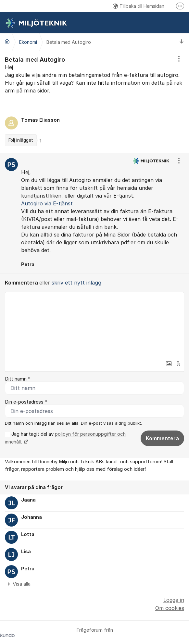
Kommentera (162, 438)
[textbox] (94, 325)
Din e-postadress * (26, 402)
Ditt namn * (18, 379)
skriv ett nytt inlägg (76, 283)
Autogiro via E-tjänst (47, 203)
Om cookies (170, 608)
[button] (169, 364)
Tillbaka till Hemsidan (139, 6)
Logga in (174, 600)
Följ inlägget (21, 140)
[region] (94, 102)
